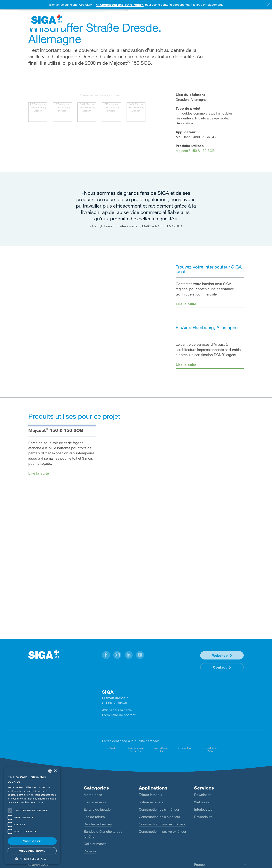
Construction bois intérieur (159, 809)
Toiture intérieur (151, 795)
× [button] (55, 771)
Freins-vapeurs (95, 802)
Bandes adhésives (98, 824)
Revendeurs (203, 817)
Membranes (93, 795)
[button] (106, 655)
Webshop (220, 655)
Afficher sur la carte (117, 710)
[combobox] (50, 771)
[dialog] (32, 815)
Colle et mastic (95, 844)
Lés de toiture (94, 817)
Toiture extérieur (151, 802)
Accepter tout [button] (32, 841)
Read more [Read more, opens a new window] (37, 802)
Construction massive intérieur (162, 824)
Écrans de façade (97, 809)
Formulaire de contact (119, 715)
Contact (220, 667)
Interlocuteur (204, 809)
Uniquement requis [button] (32, 851)
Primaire (90, 851)
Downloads (203, 795)
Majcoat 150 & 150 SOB (195, 151)
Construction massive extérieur (163, 831)
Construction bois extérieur (160, 817)
